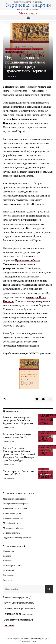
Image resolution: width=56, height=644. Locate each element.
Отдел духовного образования (17, 538)
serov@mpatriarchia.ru (21, 620)
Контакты (7, 580)
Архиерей (8, 561)
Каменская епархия (12, 513)
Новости (38, 49)
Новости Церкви (15, 52)
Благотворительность (13, 565)
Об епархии (8, 551)
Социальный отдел (12, 533)
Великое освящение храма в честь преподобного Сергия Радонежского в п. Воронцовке (18, 420)
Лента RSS (9, 625)
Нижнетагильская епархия (15, 509)
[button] (28, 18)
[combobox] (24, 589)
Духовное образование (18, 49)
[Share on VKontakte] (37, 399)
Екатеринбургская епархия (15, 504)
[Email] (43, 399)
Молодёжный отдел (12, 523)
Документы (8, 575)
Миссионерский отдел (13, 528)
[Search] (49, 589)
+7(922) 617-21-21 (12, 614)
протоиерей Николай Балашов (32, 313)
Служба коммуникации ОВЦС (19, 353)
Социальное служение (46, 477)
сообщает (16, 204)
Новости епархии (44, 423)
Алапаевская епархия (13, 518)
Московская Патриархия (14, 499)
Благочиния (8, 570)
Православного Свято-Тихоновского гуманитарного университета (21, 264)
